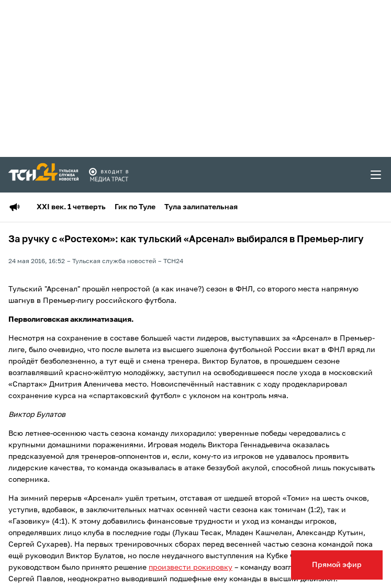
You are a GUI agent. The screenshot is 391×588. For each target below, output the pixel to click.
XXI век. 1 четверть (71, 207)
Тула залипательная (201, 207)
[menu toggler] (376, 175)
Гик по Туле (135, 207)
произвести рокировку (191, 568)
